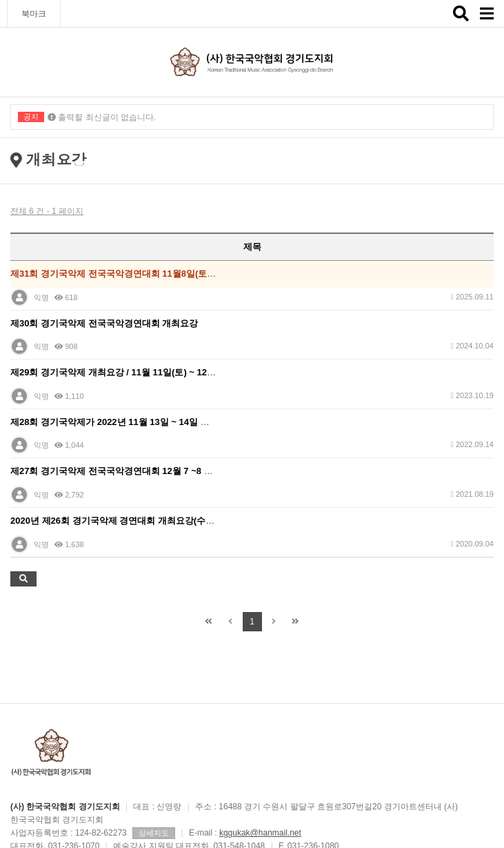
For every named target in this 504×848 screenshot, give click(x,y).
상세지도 (154, 833)
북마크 (34, 14)
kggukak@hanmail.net (260, 833)
